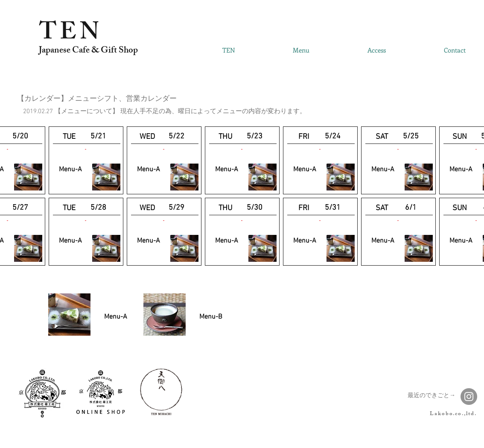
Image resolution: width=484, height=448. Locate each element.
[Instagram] (469, 397)
